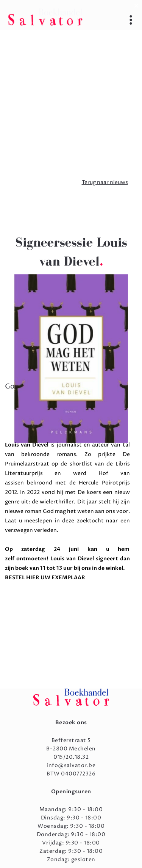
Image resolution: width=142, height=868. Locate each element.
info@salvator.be (71, 765)
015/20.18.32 (71, 757)
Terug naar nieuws (105, 182)
